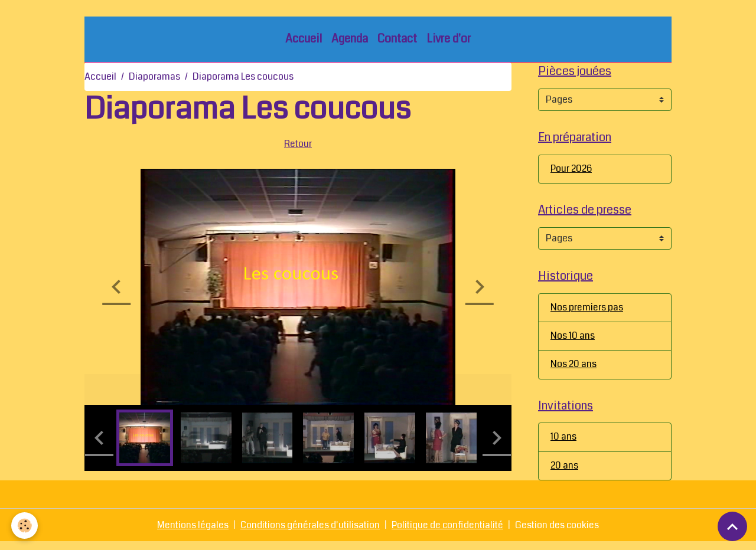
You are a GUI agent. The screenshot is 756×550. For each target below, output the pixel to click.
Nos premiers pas (587, 313)
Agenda (350, 41)
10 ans (563, 445)
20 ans (564, 474)
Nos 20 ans (573, 371)
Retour (298, 145)
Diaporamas (154, 79)
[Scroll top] (732, 526)
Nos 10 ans (573, 342)
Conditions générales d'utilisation (309, 533)
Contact (397, 41)
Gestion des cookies (560, 533)
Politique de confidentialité (448, 533)
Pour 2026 (572, 173)
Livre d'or (449, 41)
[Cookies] (25, 526)
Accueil (304, 41)
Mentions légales (190, 533)
